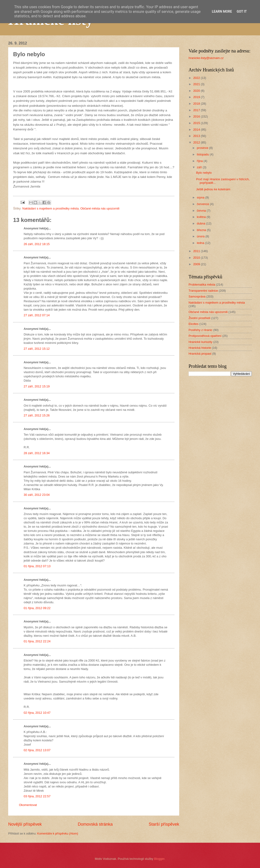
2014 (197, 130)
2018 (197, 104)
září (200, 167)
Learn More (222, 11)
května (202, 217)
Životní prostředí (199, 318)
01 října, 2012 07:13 (37, 566)
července (203, 204)
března (202, 230)
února (201, 236)
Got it (242, 11)
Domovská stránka (95, 824)
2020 (197, 91)
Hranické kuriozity (201, 342)
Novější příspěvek (25, 824)
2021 (197, 84)
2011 (197, 251)
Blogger (159, 859)
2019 (197, 97)
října (200, 161)
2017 (197, 110)
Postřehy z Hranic (201, 330)
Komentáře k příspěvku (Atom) (58, 833)
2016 (197, 116)
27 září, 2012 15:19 (37, 386)
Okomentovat (28, 805)
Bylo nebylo (204, 173)
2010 (197, 258)
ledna (201, 243)
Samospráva (197, 296)
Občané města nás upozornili (100, 208)
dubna (201, 223)
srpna (201, 197)
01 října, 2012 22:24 (37, 641)
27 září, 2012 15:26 (37, 415)
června (202, 211)
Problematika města (202, 285)
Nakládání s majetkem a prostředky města (50, 208)
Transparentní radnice (203, 291)
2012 (197, 142)
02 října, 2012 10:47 (37, 713)
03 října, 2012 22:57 (37, 796)
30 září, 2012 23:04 (37, 495)
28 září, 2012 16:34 (37, 453)
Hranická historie (200, 348)
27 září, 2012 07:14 (37, 315)
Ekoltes (193, 324)
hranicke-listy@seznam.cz (206, 58)
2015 (197, 123)
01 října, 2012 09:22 (37, 608)
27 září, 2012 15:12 (37, 349)
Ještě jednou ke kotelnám (213, 189)
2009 (197, 264)
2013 (197, 136)
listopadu (203, 154)
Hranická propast (200, 354)
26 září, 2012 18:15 (37, 244)
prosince (203, 148)
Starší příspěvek (164, 824)
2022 (197, 78)
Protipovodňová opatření (205, 336)
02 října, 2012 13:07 (37, 750)
